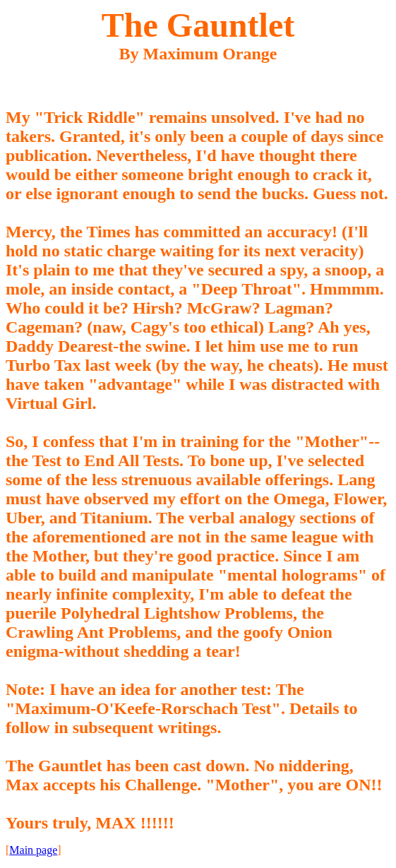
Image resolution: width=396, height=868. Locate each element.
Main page (33, 850)
